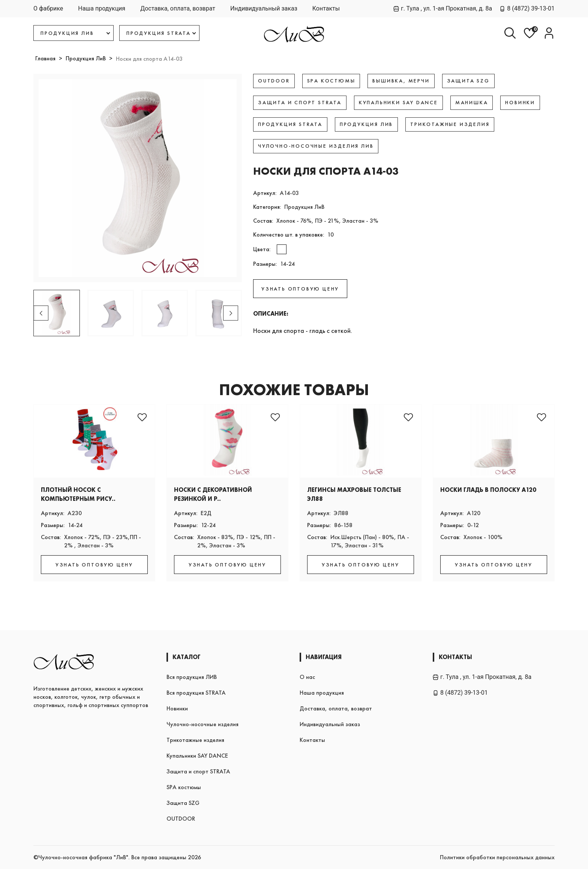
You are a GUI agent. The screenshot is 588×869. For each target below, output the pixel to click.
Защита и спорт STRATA (198, 771)
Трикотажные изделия (195, 740)
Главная (45, 58)
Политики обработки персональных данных (497, 857)
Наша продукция (102, 8)
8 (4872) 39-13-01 (527, 8)
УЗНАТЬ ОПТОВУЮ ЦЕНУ (300, 289)
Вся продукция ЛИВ (192, 677)
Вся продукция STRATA (196, 693)
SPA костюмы (184, 787)
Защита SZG (183, 803)
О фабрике (48, 8)
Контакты (326, 8)
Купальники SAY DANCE (197, 756)
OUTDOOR (181, 819)
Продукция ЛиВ (86, 58)
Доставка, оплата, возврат (178, 8)
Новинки (177, 708)
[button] (231, 313)
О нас (307, 677)
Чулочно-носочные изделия (202, 724)
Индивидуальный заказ (264, 8)
